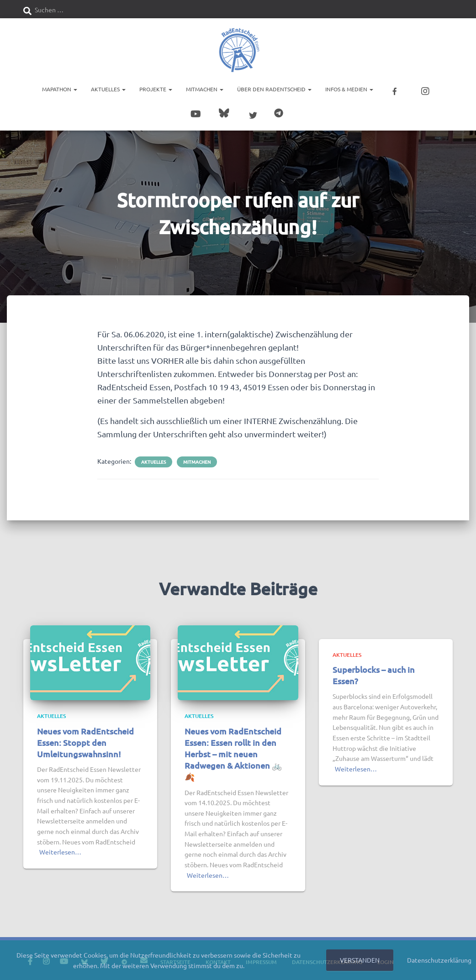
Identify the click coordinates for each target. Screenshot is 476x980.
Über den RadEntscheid (274, 89)
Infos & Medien (349, 89)
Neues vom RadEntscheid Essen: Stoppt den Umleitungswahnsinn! (85, 741)
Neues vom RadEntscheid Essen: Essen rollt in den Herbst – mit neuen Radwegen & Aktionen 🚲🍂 (233, 752)
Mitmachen (205, 89)
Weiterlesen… (60, 850)
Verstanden (360, 960)
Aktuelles (108, 89)
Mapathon (60, 89)
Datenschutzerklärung (439, 960)
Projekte (156, 89)
